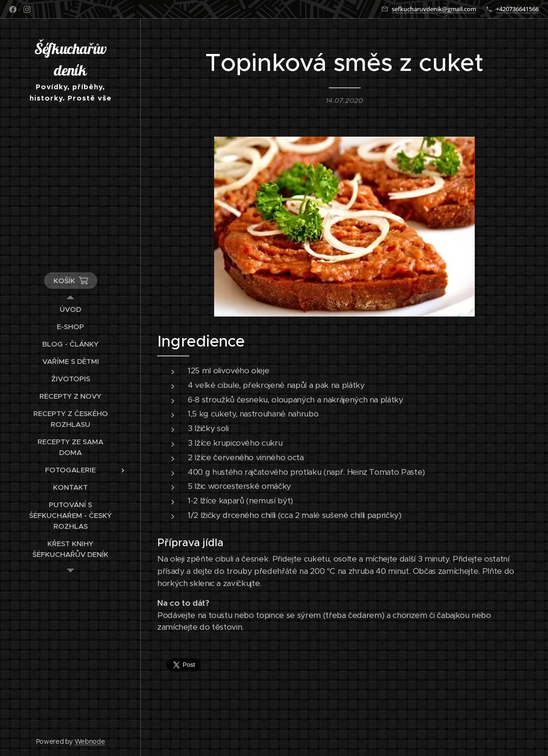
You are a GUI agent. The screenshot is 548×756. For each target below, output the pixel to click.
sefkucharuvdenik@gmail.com (434, 9)
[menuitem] (70, 309)
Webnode (90, 741)
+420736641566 (517, 9)
